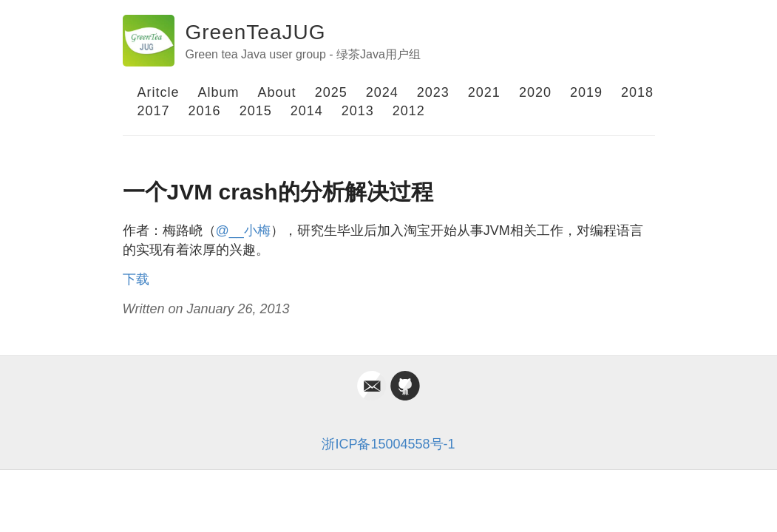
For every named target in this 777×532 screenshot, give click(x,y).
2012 (409, 111)
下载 (136, 279)
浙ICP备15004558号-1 (388, 444)
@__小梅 (243, 231)
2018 (637, 92)
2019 (586, 92)
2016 (205, 111)
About (277, 92)
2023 (433, 92)
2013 (358, 111)
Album (219, 92)
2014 (307, 111)
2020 (535, 92)
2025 (331, 92)
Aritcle (159, 92)
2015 (256, 111)
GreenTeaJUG (256, 32)
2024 (382, 92)
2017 (154, 111)
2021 (484, 92)
